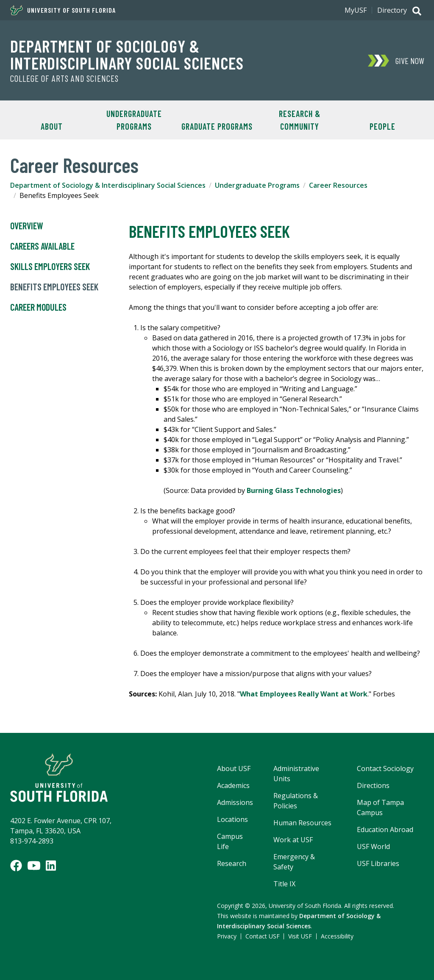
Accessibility (337, 936)
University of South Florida (63, 10)
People (383, 126)
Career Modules (38, 307)
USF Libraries (378, 863)
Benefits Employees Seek (54, 287)
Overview (27, 226)
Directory (392, 10)
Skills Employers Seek (50, 267)
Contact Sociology (385, 768)
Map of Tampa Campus (380, 807)
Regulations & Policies (296, 801)
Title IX (284, 884)
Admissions (235, 802)
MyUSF (356, 10)
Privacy (227, 936)
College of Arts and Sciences (64, 78)
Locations (232, 819)
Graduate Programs (217, 126)
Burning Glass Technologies (294, 490)
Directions (373, 785)
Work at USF (293, 840)
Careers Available (42, 246)
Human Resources (302, 823)
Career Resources (338, 185)
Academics (233, 785)
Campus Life (230, 841)
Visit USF (300, 936)
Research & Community (300, 120)
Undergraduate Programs (134, 120)
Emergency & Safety (294, 862)
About (52, 126)
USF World (373, 846)
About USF (234, 768)
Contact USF (263, 936)
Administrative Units (296, 774)
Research (232, 863)
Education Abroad (385, 830)
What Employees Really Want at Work (304, 694)
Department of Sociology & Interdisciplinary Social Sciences (127, 54)
